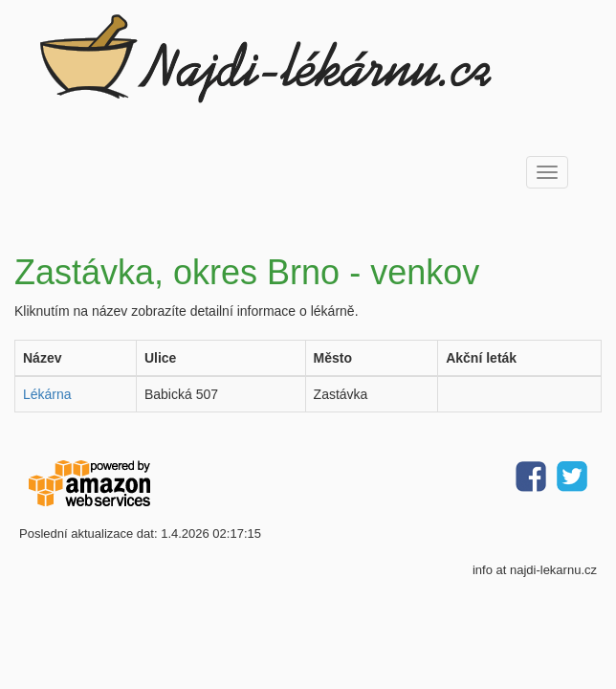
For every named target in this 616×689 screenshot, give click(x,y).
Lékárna (47, 394)
